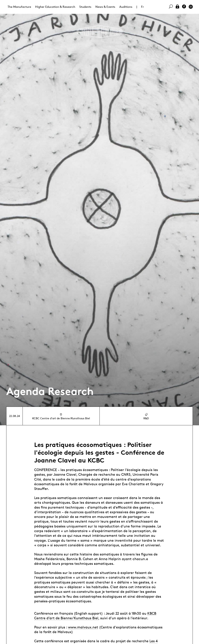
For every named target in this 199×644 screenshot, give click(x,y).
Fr (142, 7)
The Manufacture (19, 7)
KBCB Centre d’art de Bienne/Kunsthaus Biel (95, 616)
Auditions (126, 7)
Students (85, 7)
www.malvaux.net (83, 627)
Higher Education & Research (55, 7)
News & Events (105, 7)
